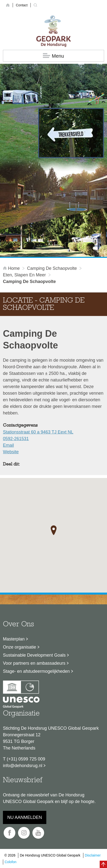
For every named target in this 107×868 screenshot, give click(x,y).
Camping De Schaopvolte (52, 268)
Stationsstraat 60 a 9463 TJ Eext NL (38, 432)
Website (11, 452)
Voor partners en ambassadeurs (34, 663)
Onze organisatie (19, 647)
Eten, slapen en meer (24, 275)
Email (8, 445)
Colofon (10, 862)
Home (12, 268)
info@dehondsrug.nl (23, 766)
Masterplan (14, 639)
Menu (53, 56)
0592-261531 (16, 439)
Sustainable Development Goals (34, 655)
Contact (22, 5)
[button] (54, 530)
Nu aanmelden (25, 817)
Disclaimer (93, 855)
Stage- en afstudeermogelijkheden (36, 671)
